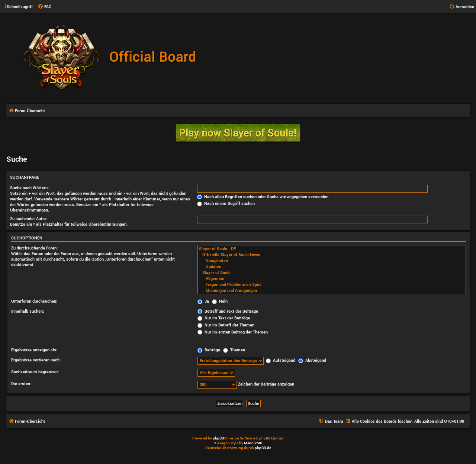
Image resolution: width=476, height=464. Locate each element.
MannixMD (253, 443)
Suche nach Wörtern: (29, 188)
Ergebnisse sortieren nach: (36, 360)
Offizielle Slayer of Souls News (332, 255)
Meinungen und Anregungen (332, 290)
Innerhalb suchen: (28, 311)
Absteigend (312, 360)
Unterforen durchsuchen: (34, 301)
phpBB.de (263, 448)
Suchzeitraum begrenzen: (35, 372)
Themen (234, 350)
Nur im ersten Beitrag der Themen (233, 332)
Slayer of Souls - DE (332, 249)
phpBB (218, 438)
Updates (332, 267)
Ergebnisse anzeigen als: (34, 350)
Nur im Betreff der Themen (226, 325)
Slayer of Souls (332, 273)
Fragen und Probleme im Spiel (332, 284)
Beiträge (209, 350)
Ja (203, 301)
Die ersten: (21, 384)
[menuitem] (45, 7)
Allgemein (332, 278)
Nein (220, 301)
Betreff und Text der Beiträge (228, 311)
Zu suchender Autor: (28, 218)
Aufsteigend (281, 360)
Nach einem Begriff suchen (226, 203)
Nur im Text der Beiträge (224, 318)
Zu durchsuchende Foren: (34, 248)
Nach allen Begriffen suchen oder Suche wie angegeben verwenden (263, 196)
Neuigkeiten (332, 261)
